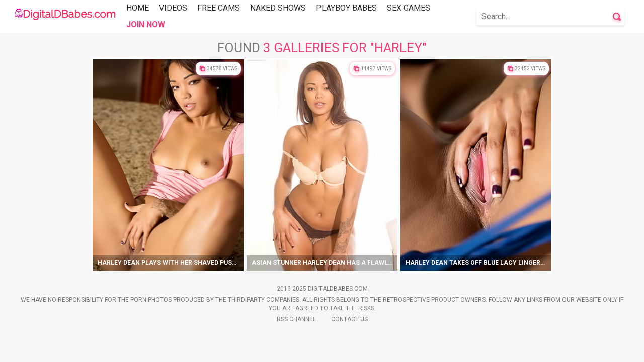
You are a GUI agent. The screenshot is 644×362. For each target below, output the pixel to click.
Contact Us (349, 319)
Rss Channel (296, 319)
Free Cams (219, 8)
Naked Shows (278, 8)
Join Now (146, 24)
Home (138, 8)
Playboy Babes (346, 8)
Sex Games (409, 8)
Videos (173, 8)
